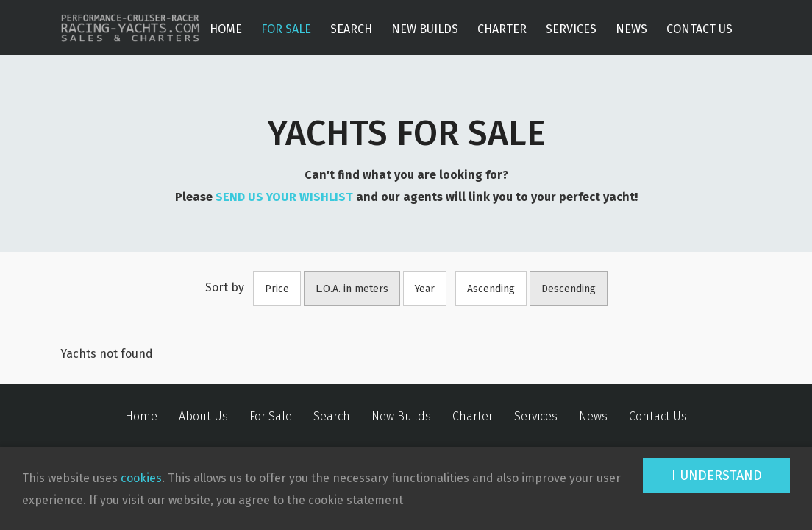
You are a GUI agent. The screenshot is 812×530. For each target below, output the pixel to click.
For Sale (286, 29)
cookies (141, 478)
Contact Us (699, 29)
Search (351, 29)
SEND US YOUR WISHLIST (284, 197)
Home (226, 29)
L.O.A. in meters (352, 289)
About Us (203, 416)
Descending (569, 289)
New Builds (425, 29)
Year (425, 289)
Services (571, 29)
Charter (502, 29)
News (631, 29)
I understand (717, 476)
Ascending (491, 289)
